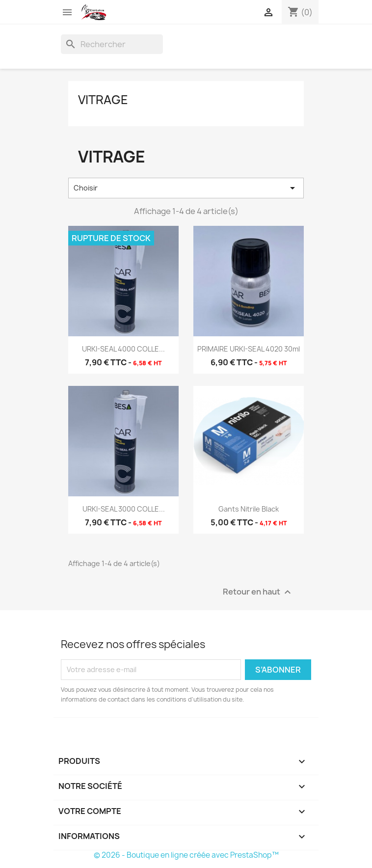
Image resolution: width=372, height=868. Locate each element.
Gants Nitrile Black (249, 509)
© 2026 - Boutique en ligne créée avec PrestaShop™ (186, 855)
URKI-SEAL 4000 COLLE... (123, 349)
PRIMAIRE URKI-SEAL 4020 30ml (249, 349)
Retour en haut (258, 592)
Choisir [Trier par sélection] (186, 188)
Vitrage (103, 100)
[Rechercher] (112, 44)
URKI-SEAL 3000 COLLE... (124, 509)
